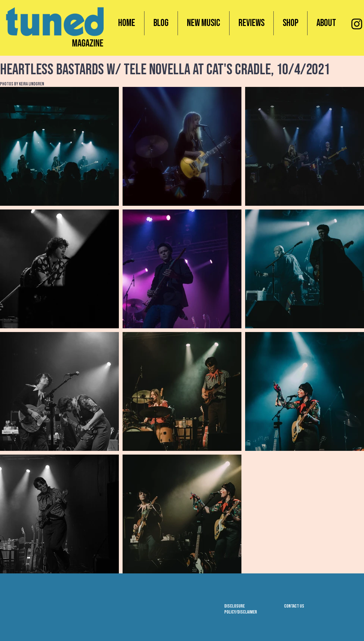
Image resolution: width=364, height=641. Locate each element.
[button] (290, 23)
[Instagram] (357, 24)
